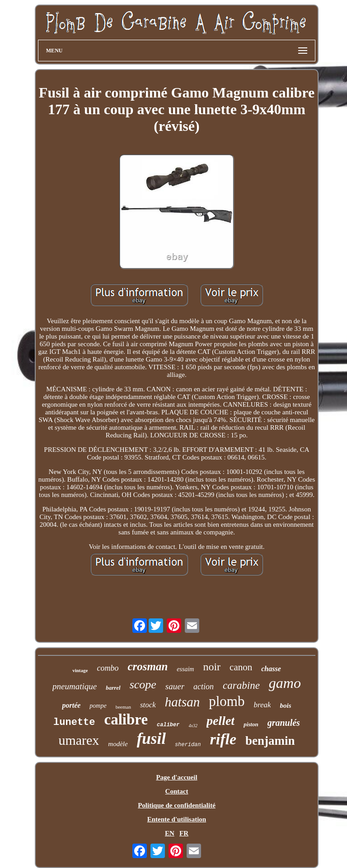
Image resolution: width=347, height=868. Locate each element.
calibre (126, 719)
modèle (118, 744)
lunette (74, 722)
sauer (175, 686)
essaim (185, 669)
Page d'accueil (176, 777)
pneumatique (75, 686)
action (204, 687)
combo (108, 668)
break (262, 705)
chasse (271, 669)
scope (143, 685)
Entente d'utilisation (177, 819)
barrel (113, 688)
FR (184, 833)
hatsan (182, 702)
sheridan (188, 745)
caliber (168, 725)
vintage (80, 670)
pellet (220, 721)
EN (170, 833)
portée (71, 705)
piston (251, 724)
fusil (151, 739)
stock (148, 705)
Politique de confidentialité (177, 805)
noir (212, 667)
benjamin (270, 741)
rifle (223, 739)
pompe (98, 706)
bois (285, 706)
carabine (241, 685)
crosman (148, 666)
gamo (285, 683)
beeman (123, 707)
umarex (79, 740)
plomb (227, 701)
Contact (177, 791)
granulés (284, 723)
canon (241, 667)
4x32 (193, 726)
